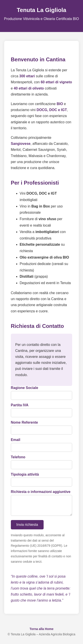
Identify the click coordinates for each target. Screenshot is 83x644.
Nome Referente (24, 422)
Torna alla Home (42, 632)
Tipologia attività (25, 474)
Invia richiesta (27, 528)
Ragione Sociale (25, 388)
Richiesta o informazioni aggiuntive (41, 492)
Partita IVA (20, 405)
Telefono (18, 457)
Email (16, 440)
